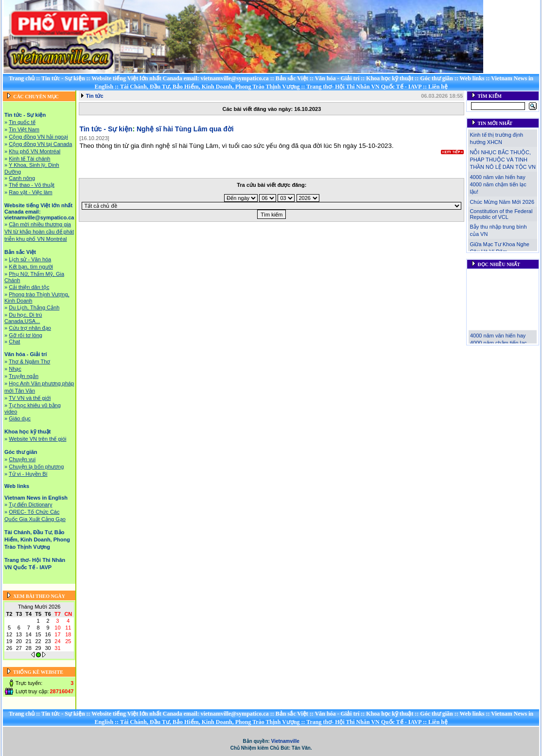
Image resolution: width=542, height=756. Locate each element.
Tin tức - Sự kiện (63, 78)
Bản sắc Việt (292, 78)
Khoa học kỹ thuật (390, 78)
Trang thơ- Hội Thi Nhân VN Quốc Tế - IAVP (364, 87)
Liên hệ (438, 87)
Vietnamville (285, 741)
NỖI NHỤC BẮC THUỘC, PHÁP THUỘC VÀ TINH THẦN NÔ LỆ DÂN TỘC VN (502, 160)
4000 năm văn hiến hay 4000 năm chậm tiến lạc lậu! (498, 184)
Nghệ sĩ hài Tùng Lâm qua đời (185, 129)
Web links (472, 78)
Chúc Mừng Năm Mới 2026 (502, 202)
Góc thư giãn (436, 78)
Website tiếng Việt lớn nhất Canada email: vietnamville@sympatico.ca (180, 78)
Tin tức (94, 96)
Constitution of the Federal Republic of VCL (501, 214)
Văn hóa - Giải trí (337, 78)
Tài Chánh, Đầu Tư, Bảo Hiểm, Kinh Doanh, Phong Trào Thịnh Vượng (210, 87)
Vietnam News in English (36, 498)
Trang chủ (22, 78)
